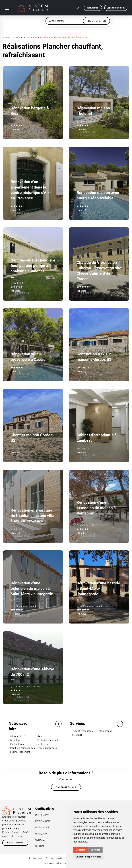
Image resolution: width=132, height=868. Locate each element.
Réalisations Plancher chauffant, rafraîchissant (64, 38)
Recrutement (15, 843)
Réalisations (30, 38)
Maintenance (105, 731)
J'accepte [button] (81, 850)
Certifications (45, 809)
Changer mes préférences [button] (89, 857)
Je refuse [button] (95, 850)
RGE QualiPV (42, 834)
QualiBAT (40, 846)
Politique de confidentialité (57, 858)
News (17, 38)
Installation (77, 735)
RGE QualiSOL (42, 827)
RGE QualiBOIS (43, 821)
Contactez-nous (66, 787)
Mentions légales (37, 858)
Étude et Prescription (82, 731)
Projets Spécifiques (47, 748)
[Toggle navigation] (7, 8)
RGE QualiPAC (42, 815)
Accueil (6, 38)
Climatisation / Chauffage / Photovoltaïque (18, 740)
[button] (78, 8)
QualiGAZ (40, 840)
